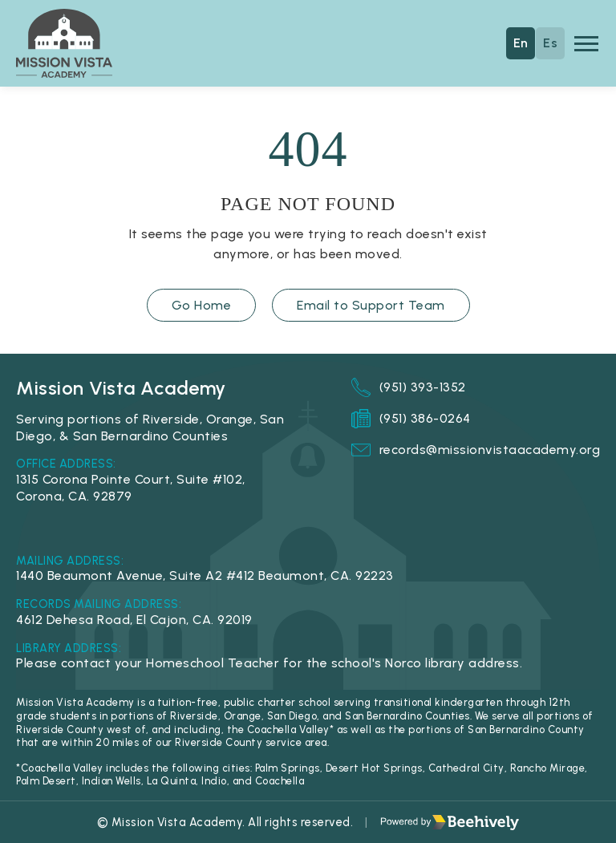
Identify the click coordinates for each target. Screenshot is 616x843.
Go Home (202, 305)
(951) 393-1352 (409, 387)
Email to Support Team (371, 305)
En (521, 43)
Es (550, 43)
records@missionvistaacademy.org (476, 450)
